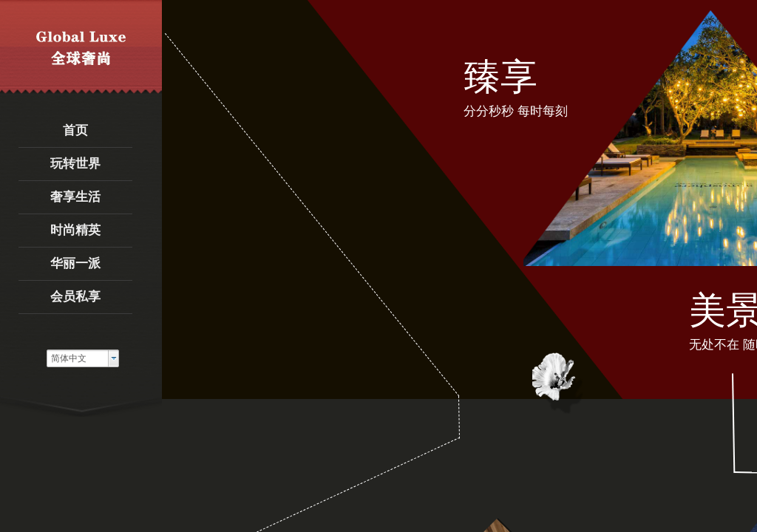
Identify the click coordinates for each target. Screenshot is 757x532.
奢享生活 (75, 197)
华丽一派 (75, 263)
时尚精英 (75, 230)
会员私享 (75, 297)
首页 (75, 130)
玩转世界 (75, 164)
